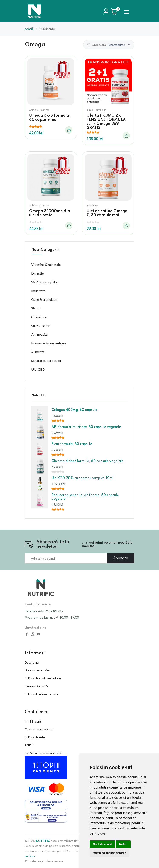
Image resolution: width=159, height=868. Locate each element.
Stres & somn (41, 326)
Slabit (35, 308)
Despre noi (32, 662)
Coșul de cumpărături (39, 729)
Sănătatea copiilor (45, 282)
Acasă (29, 29)
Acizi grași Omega (39, 110)
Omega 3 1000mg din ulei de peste (50, 213)
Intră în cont (33, 721)
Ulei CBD (38, 369)
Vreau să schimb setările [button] (110, 853)
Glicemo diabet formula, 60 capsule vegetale (87, 461)
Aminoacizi (39, 334)
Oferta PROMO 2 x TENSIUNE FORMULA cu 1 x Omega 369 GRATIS (106, 122)
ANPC (29, 745)
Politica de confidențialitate (43, 678)
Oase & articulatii (44, 299)
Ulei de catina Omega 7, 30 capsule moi (107, 213)
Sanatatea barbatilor (46, 361)
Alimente (38, 352)
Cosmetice (39, 317)
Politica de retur (35, 737)
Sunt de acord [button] (102, 844)
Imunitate (92, 205)
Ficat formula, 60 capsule (72, 444)
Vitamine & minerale (46, 264)
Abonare (121, 558)
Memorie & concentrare (49, 343)
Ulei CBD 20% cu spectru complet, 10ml (82, 478)
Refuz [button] (123, 844)
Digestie (37, 273)
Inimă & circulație (96, 110)
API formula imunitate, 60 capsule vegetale (86, 427)
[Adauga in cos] (69, 130)
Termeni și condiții (37, 686)
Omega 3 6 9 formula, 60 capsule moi (50, 117)
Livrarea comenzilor (37, 670)
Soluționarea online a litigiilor (43, 753)
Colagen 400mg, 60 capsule (74, 410)
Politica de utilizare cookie (42, 694)
